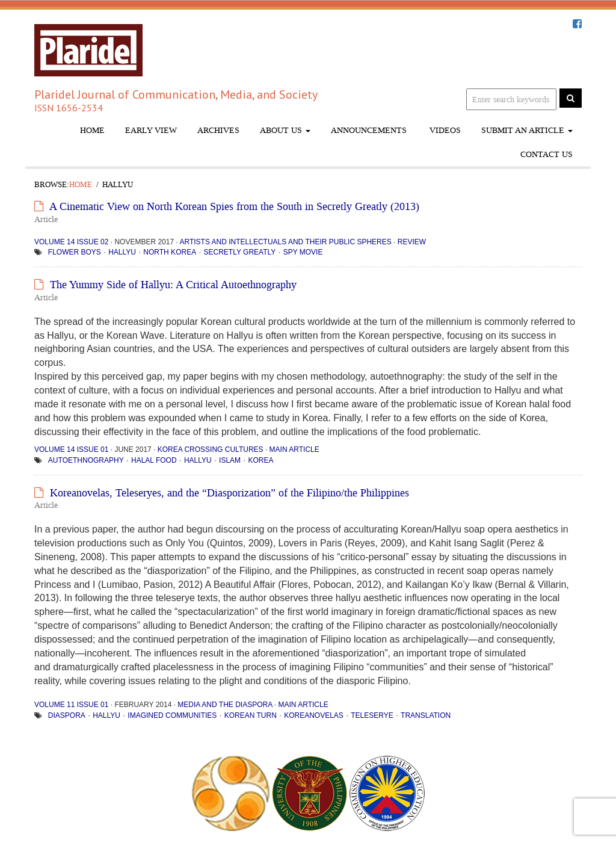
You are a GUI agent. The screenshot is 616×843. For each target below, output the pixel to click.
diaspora (67, 715)
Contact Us (547, 154)
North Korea (170, 252)
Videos (444, 130)
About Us (285, 130)
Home (92, 130)
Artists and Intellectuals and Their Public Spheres (285, 242)
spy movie (303, 252)
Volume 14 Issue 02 (71, 242)
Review (412, 242)
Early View (151, 130)
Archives (218, 130)
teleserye (372, 715)
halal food (154, 460)
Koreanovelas (314, 715)
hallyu (122, 252)
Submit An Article (527, 130)
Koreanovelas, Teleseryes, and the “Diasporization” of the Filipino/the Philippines (229, 493)
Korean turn (251, 715)
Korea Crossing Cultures (211, 449)
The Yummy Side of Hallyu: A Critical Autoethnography (173, 285)
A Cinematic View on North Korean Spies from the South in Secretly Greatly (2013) (234, 206)
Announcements (369, 130)
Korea (260, 460)
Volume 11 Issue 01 (71, 705)
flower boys (75, 252)
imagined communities (172, 715)
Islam (230, 460)
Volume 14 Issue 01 (71, 449)
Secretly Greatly (239, 252)
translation (426, 715)
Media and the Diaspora (225, 705)
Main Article (294, 449)
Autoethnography (86, 460)
